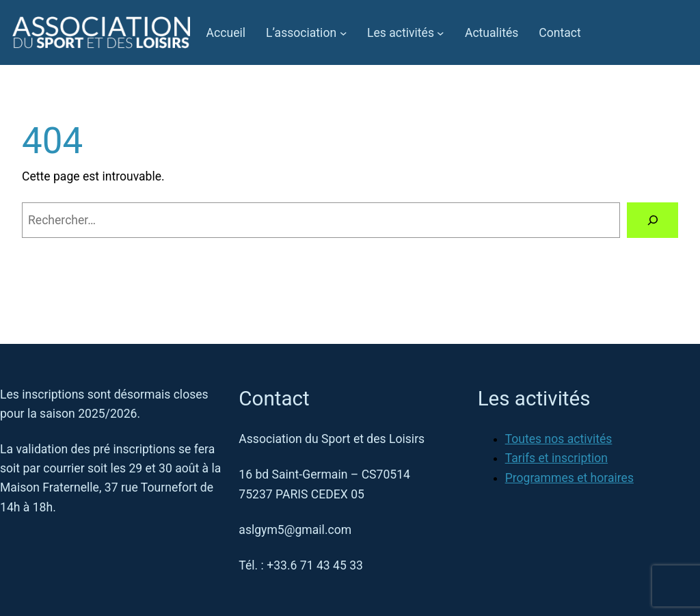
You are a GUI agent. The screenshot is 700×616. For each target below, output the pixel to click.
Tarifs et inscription (556, 458)
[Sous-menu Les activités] (441, 32)
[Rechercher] (652, 220)
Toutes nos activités (559, 439)
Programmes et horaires (569, 478)
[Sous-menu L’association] (344, 32)
